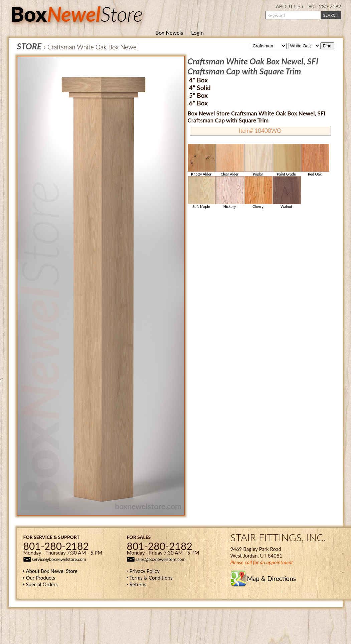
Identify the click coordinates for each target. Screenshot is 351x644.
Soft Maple (201, 192)
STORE (29, 46)
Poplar (258, 160)
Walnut (287, 192)
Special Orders (42, 584)
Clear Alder (230, 160)
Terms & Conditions (151, 578)
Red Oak (315, 160)
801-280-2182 (325, 6)
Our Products (41, 578)
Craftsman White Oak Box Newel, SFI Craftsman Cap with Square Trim (253, 66)
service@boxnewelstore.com (59, 559)
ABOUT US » (290, 6)
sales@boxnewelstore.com (161, 559)
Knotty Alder (201, 160)
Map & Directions (272, 578)
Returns (138, 584)
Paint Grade (287, 160)
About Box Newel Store (52, 571)
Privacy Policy (145, 571)
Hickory (230, 192)
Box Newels (169, 33)
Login (197, 33)
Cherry (258, 192)
